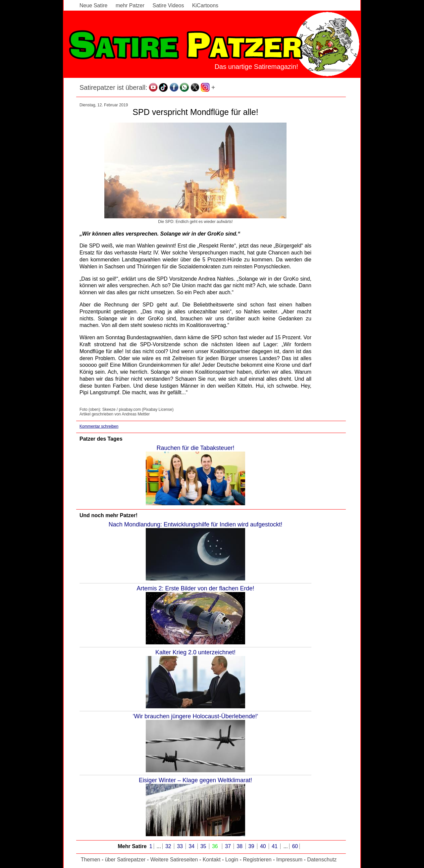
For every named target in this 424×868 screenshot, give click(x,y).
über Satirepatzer (125, 860)
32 (169, 846)
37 (229, 846)
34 (192, 846)
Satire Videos (168, 5)
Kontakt (212, 860)
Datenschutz (322, 860)
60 (295, 846)
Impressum (289, 860)
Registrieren (257, 860)
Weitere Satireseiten (174, 860)
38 (240, 846)
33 (181, 846)
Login (232, 860)
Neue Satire (94, 5)
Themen (91, 860)
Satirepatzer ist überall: (113, 87)
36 (216, 846)
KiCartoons (205, 5)
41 (275, 846)
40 (264, 846)
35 (204, 846)
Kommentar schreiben (99, 426)
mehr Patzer (130, 5)
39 (252, 846)
